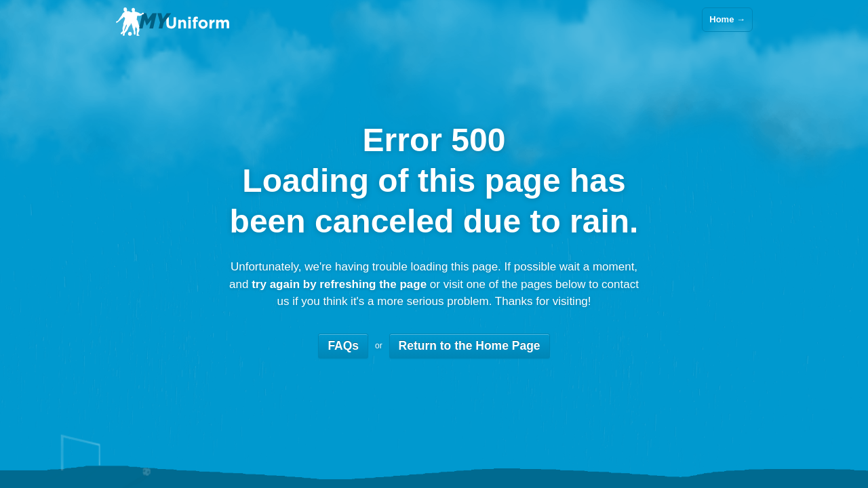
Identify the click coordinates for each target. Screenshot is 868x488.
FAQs (343, 346)
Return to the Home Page (470, 346)
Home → (727, 19)
